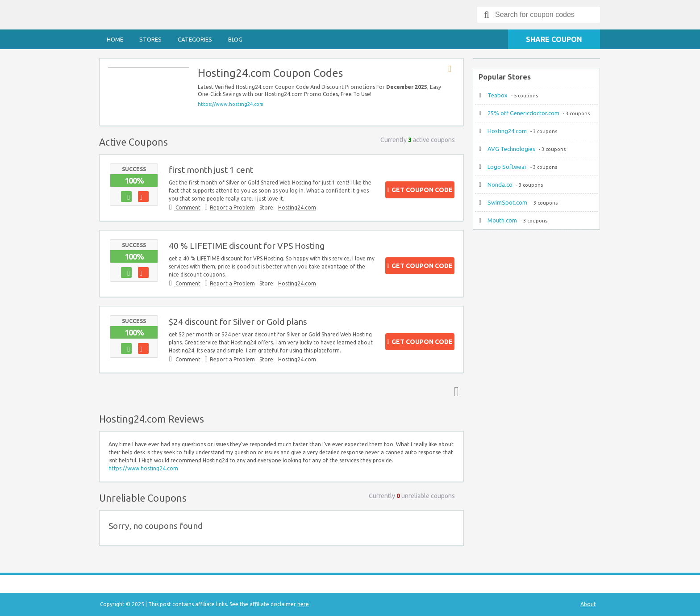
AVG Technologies (511, 149)
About (588, 604)
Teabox (498, 95)
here (303, 604)
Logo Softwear (507, 167)
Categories (195, 39)
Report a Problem (232, 207)
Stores (150, 39)
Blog (235, 39)
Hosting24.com (297, 207)
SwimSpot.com (507, 202)
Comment (187, 207)
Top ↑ (454, 391)
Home (115, 39)
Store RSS (453, 69)
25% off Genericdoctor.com (523, 113)
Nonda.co (500, 184)
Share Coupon (554, 39)
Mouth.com (502, 220)
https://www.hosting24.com (231, 104)
